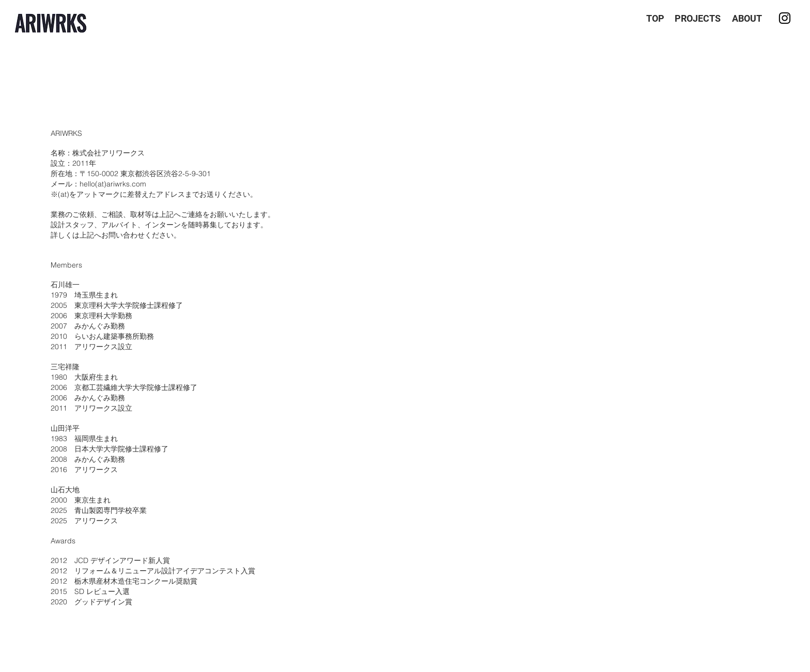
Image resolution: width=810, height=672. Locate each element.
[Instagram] (785, 18)
